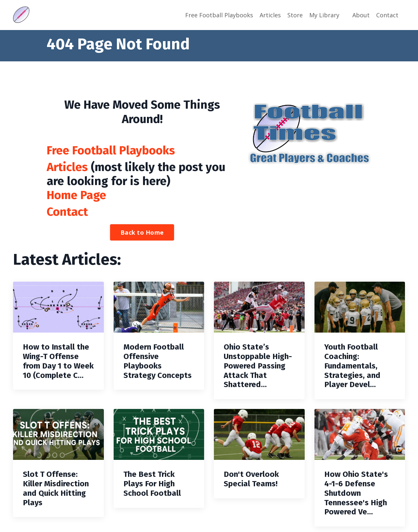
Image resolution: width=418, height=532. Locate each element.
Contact (387, 15)
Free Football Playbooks (219, 15)
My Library (324, 15)
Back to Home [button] (142, 232)
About (361, 15)
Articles (270, 15)
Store (295, 15)
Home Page (76, 195)
